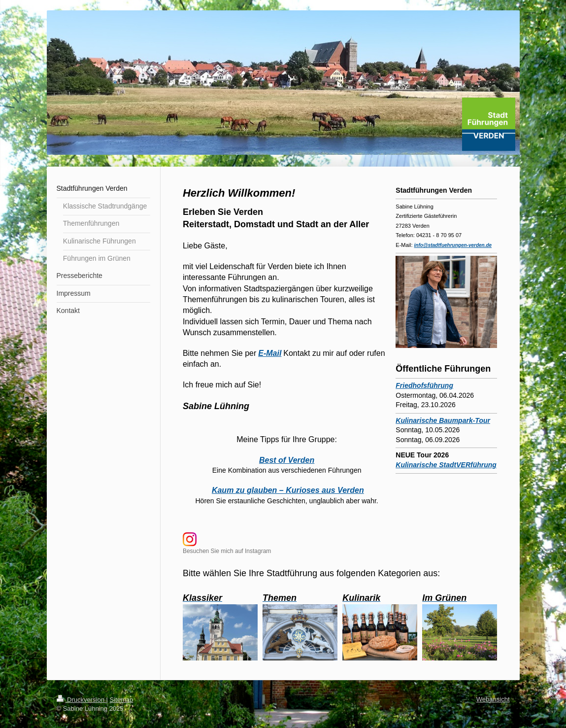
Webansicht (493, 699)
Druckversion (82, 700)
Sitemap (122, 700)
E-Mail (270, 353)
